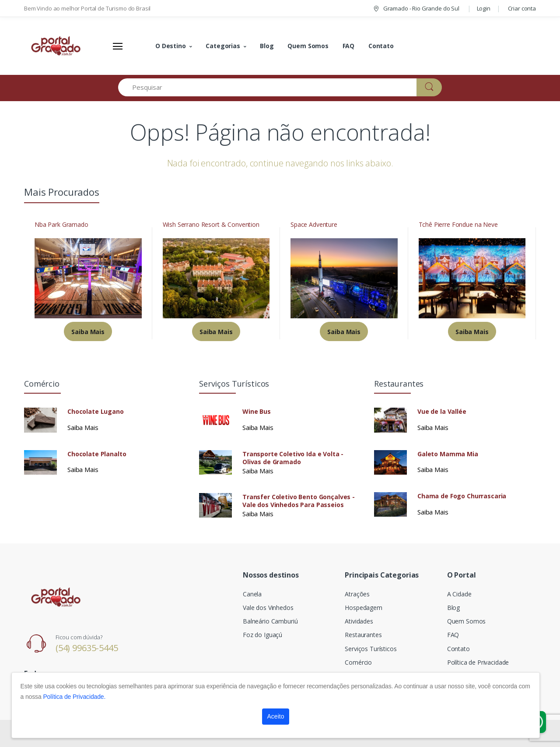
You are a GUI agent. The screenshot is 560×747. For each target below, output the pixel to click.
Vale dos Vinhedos (268, 608)
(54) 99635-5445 (87, 648)
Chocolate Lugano (96, 412)
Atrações (357, 594)
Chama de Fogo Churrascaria (462, 496)
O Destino (171, 46)
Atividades (359, 621)
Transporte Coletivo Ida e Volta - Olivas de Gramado (293, 458)
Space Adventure (314, 225)
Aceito (276, 716)
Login (484, 8)
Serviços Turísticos (371, 649)
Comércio (358, 662)
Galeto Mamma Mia (448, 454)
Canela (252, 594)
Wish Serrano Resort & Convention (211, 225)
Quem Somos (308, 46)
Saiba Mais (88, 332)
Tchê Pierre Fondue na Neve (458, 225)
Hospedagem (364, 608)
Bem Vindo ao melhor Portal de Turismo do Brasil (87, 8)
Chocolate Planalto (97, 454)
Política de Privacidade (478, 662)
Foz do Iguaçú (262, 635)
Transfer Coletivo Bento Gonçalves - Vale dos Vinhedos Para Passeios (299, 501)
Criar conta (522, 8)
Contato (381, 46)
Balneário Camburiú (270, 621)
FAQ (349, 46)
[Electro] (57, 46)
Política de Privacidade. (74, 697)
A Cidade (459, 594)
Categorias (223, 46)
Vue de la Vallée (442, 412)
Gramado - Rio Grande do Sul (416, 8)
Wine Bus (257, 412)
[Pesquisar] (268, 87)
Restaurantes (363, 635)
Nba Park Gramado (61, 225)
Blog (267, 46)
